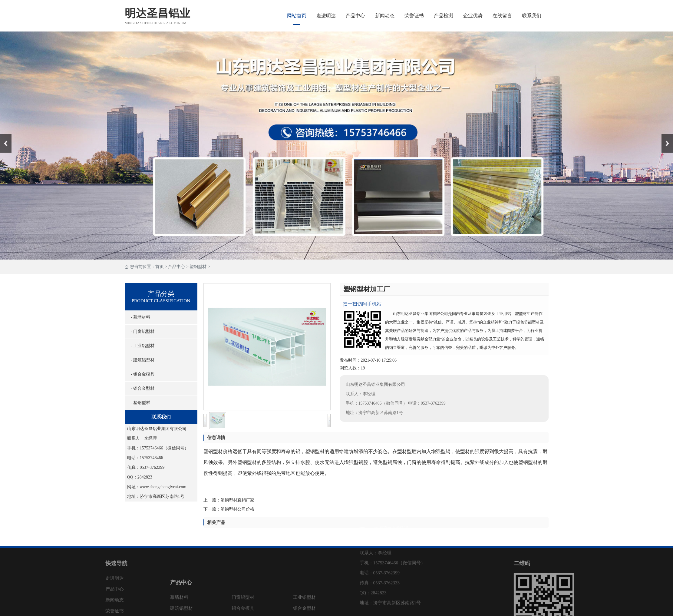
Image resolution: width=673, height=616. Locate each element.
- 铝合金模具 (141, 374)
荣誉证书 (414, 16)
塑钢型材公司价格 (244, 509)
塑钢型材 (198, 267)
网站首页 (297, 16)
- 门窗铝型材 (141, 331)
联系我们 (532, 16)
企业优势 (473, 16)
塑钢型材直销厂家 (244, 500)
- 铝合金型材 (141, 388)
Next (665, 136)
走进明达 (326, 16)
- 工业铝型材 (141, 346)
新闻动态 (385, 16)
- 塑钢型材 (139, 403)
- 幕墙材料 (139, 317)
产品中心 (355, 16)
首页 (160, 267)
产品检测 (444, 16)
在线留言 (502, 16)
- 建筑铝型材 (141, 360)
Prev (3, 136)
